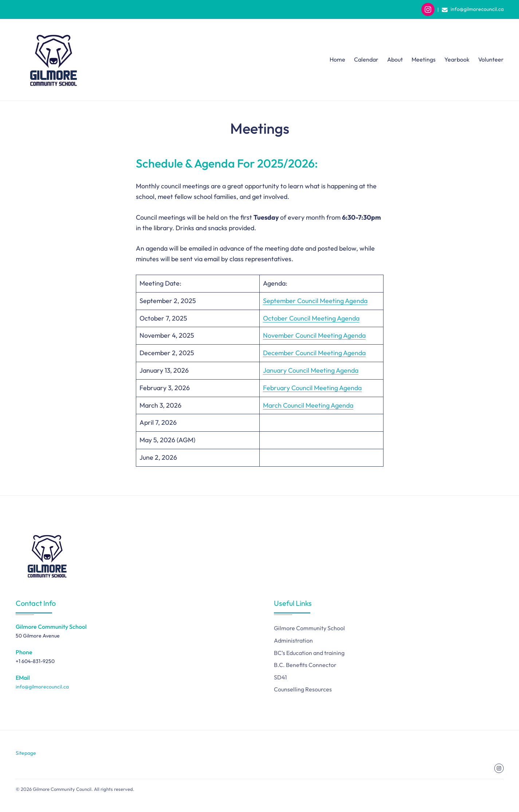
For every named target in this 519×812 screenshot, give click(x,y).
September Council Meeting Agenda (315, 301)
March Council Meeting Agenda (308, 405)
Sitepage (26, 753)
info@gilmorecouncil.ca (477, 9)
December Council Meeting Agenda (314, 353)
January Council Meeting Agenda (311, 370)
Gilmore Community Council (62, 789)
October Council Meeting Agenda (311, 318)
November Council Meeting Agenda (314, 335)
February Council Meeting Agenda (312, 388)
